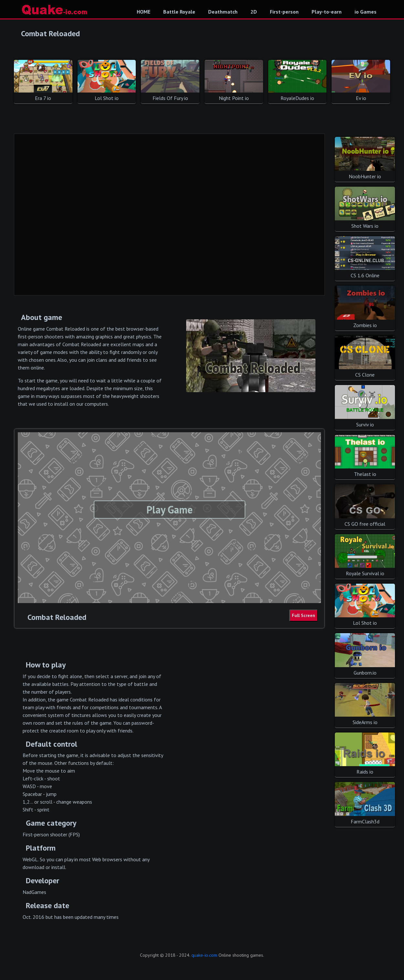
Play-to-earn (327, 12)
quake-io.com (204, 955)
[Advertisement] (169, 215)
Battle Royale (179, 12)
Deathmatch (223, 12)
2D (254, 12)
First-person (284, 12)
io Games (366, 12)
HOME (144, 12)
